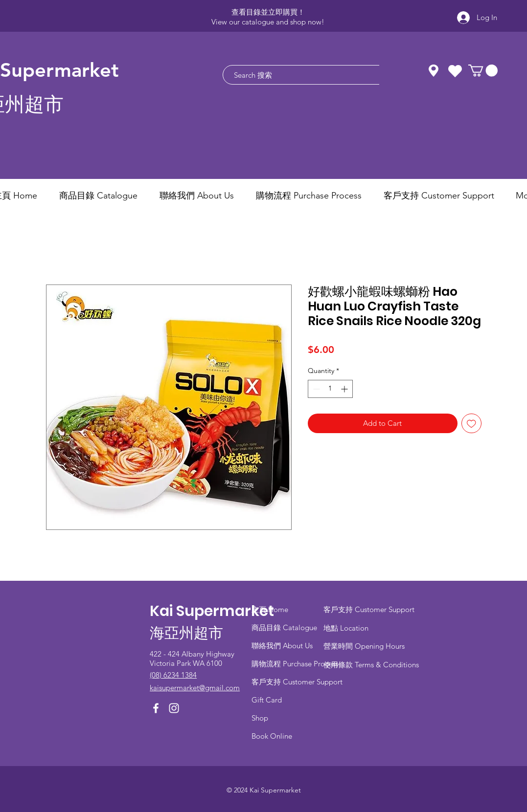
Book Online (272, 736)
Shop (260, 718)
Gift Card (267, 700)
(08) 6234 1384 (173, 675)
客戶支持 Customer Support (297, 682)
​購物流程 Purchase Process (295, 664)
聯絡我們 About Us (282, 646)
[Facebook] (156, 708)
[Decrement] (315, 389)
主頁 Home (270, 609)
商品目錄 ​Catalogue (285, 627)
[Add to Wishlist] (471, 424)
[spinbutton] (330, 389)
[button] (483, 70)
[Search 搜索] (315, 75)
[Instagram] (174, 708)
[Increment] (345, 389)
